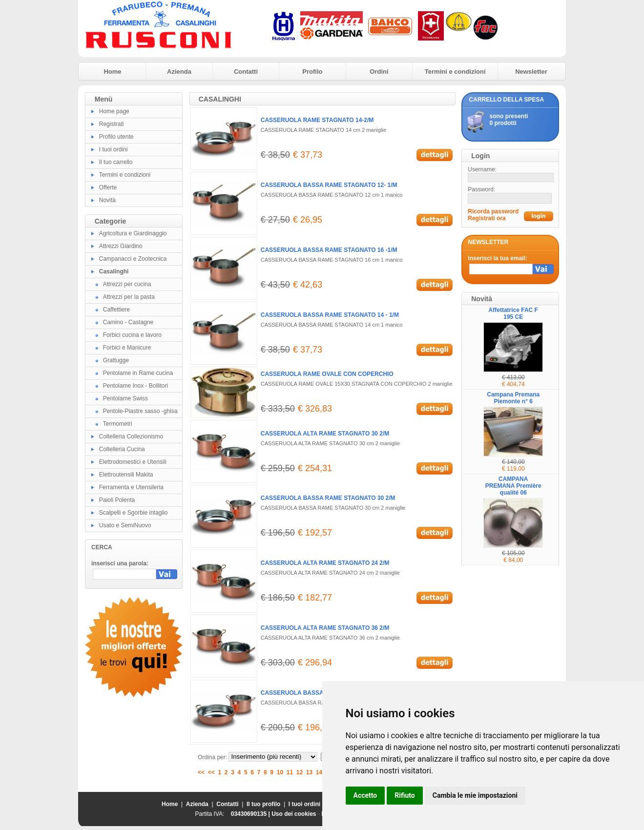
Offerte (108, 187)
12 (300, 772)
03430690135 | (251, 814)
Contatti (246, 72)
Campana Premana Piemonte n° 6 (513, 398)
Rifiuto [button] (405, 795)
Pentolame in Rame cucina (138, 373)
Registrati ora (487, 218)
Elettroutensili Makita (126, 475)
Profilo (312, 72)
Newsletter (531, 72)
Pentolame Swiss (125, 398)
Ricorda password (493, 211)
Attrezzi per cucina (127, 284)
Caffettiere (116, 310)
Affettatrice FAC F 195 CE (513, 313)
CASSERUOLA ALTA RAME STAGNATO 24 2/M (325, 563)
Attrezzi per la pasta (129, 297)
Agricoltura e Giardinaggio (133, 233)
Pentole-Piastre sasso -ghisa (140, 411)
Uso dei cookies (294, 814)
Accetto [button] (365, 795)
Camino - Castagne (128, 322)
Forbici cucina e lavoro (132, 335)
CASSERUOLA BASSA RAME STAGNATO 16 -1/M (329, 250)
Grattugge (116, 360)
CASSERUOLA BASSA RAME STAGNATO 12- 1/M (329, 185)
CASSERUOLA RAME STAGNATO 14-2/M (317, 120)
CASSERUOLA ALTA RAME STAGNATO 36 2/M (325, 628)
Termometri (118, 424)
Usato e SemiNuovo (125, 525)
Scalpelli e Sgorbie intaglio (134, 513)
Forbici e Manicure (127, 348)
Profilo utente (116, 137)
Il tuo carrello (116, 162)
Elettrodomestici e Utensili (133, 462)
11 (290, 772)
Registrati (112, 124)
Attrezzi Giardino (121, 246)
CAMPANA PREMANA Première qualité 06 (513, 486)
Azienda (179, 72)
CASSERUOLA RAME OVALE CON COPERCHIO (327, 374)
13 (309, 772)
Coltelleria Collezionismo (131, 436)
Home (112, 72)
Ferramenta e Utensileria (131, 487)
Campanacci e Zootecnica (133, 259)
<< (201, 772)
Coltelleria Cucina (122, 449)
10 (280, 772)
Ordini (379, 72)
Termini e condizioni (455, 72)
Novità (107, 200)
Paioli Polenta (117, 500)
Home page (114, 111)
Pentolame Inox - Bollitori (135, 386)
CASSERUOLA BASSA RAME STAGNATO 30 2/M (328, 498)
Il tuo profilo (263, 804)
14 (319, 772)
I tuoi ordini (114, 149)
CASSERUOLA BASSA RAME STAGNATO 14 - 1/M (330, 315)
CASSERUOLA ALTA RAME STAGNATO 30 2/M (325, 434)
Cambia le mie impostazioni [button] (475, 795)
